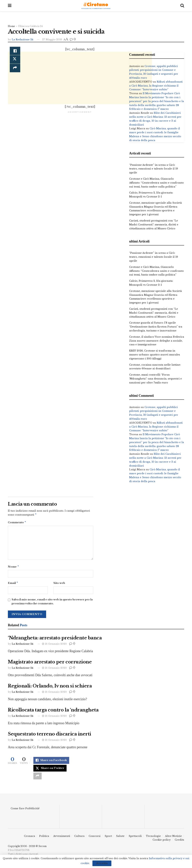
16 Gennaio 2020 (54, 645)
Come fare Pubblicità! (25, 811)
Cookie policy (162, 842)
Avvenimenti (62, 838)
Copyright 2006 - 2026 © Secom (27, 848)
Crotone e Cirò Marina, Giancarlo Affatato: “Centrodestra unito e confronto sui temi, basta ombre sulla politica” (156, 183)
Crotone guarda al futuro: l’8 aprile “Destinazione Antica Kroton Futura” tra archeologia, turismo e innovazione (156, 327)
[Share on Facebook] (15, 51)
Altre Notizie (173, 838)
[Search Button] (182, 6)
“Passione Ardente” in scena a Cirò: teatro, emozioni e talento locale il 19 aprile (154, 169)
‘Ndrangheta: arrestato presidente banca (55, 639)
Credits (179, 842)
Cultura (79, 838)
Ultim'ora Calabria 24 (30, 26)
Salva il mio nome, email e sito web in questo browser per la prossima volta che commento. (52, 603)
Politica (44, 838)
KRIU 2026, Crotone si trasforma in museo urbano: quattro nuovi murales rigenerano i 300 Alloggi (155, 355)
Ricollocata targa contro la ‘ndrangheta (53, 711)
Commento (17, 523)
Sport (108, 838)
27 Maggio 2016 (52, 40)
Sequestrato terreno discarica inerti (49, 735)
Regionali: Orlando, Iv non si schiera (50, 687)
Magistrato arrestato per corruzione (50, 663)
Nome (13, 568)
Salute (120, 838)
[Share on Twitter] (50, 770)
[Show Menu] (10, 6)
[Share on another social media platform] (37, 778)
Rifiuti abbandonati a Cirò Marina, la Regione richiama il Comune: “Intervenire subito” (156, 86)
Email (13, 584)
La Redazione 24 (22, 40)
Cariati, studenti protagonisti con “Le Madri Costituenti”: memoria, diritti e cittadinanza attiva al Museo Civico (154, 225)
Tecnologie (153, 838)
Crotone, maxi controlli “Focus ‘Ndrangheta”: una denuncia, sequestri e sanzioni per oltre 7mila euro (156, 379)
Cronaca (30, 838)
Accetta (102, 863)
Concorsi (95, 838)
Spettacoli (135, 838)
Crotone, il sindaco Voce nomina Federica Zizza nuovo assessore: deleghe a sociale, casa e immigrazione (157, 341)
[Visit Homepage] (96, 6)
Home (11, 26)
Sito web (59, 584)
